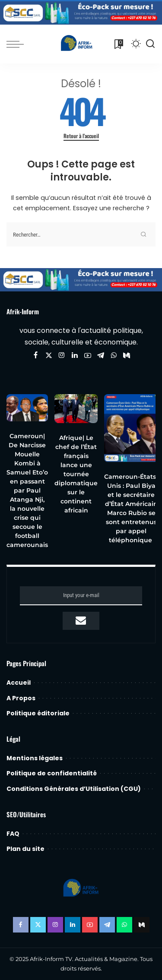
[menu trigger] (17, 44)
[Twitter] (49, 356)
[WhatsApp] (114, 356)
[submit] (81, 621)
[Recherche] (150, 44)
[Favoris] (118, 44)
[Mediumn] (127, 356)
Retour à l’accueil (81, 136)
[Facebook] (36, 356)
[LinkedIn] (75, 356)
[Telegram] (101, 356)
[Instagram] (62, 356)
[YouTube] (88, 356)
